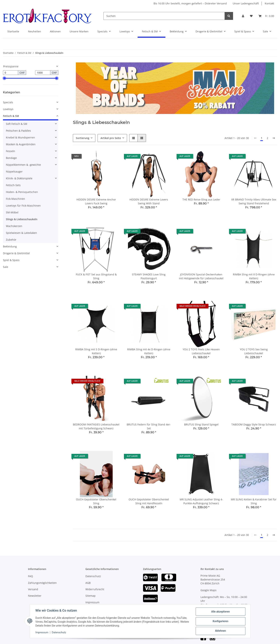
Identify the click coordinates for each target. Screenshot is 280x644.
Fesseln (10, 151)
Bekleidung (10, 246)
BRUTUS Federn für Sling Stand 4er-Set (149, 426)
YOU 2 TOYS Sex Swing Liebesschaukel (254, 351)
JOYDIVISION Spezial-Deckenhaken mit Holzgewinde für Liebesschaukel (201, 276)
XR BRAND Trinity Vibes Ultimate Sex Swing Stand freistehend (254, 201)
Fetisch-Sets (13, 185)
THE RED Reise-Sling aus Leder (201, 199)
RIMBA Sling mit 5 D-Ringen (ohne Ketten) (96, 351)
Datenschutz (93, 576)
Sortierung (83, 138)
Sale (6, 267)
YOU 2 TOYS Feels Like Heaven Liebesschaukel (201, 351)
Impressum (92, 602)
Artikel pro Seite (111, 138)
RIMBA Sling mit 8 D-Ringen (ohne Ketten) (254, 276)
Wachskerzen (14, 226)
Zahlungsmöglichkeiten (42, 583)
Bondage (11, 158)
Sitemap (90, 596)
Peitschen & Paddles (18, 131)
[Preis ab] (10, 73)
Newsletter (35, 596)
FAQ (30, 576)
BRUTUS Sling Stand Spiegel (201, 424)
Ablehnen (220, 631)
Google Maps (208, 590)
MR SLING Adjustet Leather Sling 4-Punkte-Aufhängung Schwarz (201, 501)
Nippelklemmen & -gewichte (23, 165)
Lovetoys (8, 109)
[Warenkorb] (266, 16)
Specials (8, 102)
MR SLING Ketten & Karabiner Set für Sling (254, 501)
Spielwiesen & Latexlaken (21, 233)
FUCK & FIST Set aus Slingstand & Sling (96, 276)
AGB (88, 583)
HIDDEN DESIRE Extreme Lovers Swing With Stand (149, 201)
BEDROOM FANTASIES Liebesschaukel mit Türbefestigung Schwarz (96, 426)
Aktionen (55, 31)
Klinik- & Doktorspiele (19, 178)
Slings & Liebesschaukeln (22, 219)
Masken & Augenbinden (21, 144)
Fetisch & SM (11, 116)
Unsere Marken (79, 31)
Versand (33, 589)
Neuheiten (35, 31)
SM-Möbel (12, 212)
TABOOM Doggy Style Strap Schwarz (254, 424)
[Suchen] (164, 16)
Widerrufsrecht (95, 589)
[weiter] (274, 138)
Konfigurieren (220, 621)
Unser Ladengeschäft (246, 3)
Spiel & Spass (11, 260)
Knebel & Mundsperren (20, 137)
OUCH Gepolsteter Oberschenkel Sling (96, 501)
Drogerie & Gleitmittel (16, 253)
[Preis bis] (43, 73)
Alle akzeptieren (220, 612)
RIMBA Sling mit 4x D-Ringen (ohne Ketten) (149, 351)
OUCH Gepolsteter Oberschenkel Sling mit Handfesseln (149, 501)
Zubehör (11, 240)
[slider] (4, 78)
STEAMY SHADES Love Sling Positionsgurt (149, 276)
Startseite (13, 31)
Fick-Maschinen (15, 199)
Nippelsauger (14, 171)
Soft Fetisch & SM (17, 124)
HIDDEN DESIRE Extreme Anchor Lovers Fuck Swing (96, 201)
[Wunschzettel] (251, 16)
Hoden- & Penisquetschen (22, 192)
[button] (243, 16)
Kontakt (269, 3)
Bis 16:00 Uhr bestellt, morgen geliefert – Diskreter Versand (190, 3)
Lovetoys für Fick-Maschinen (23, 206)
